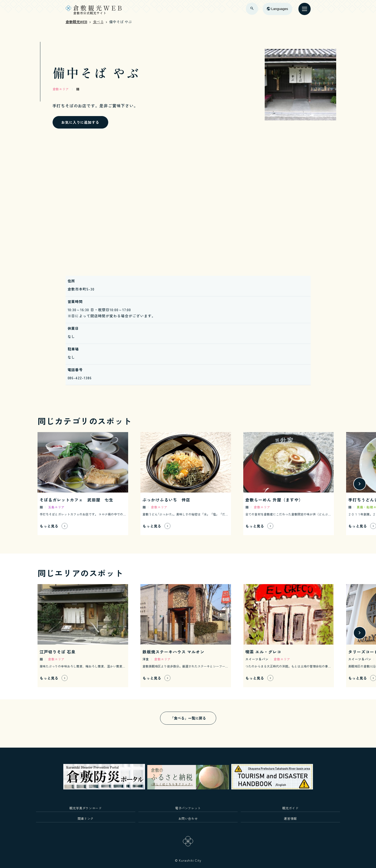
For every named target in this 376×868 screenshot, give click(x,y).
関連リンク (86, 818)
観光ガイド (290, 808)
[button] (360, 484)
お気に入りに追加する (80, 122)
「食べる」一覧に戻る (188, 718)
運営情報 (290, 818)
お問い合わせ (188, 818)
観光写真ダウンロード (86, 808)
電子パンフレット (188, 808)
